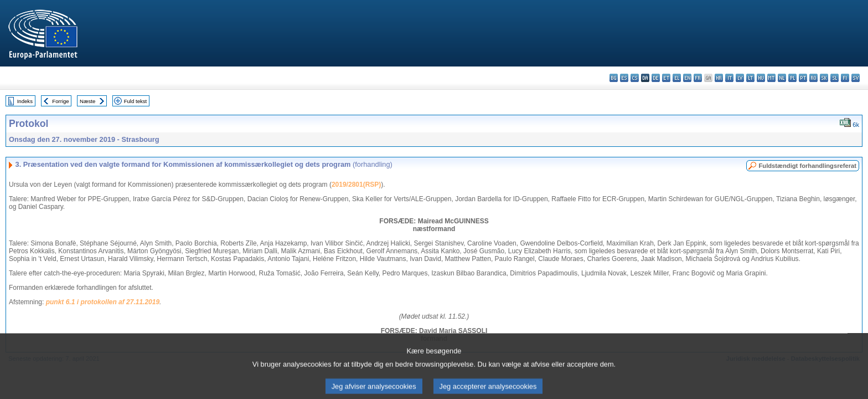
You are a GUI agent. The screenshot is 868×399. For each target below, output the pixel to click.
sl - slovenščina (835, 78)
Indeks (25, 101)
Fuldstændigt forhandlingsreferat (807, 166)
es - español (624, 78)
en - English (687, 78)
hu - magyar (761, 78)
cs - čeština (635, 78)
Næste (87, 101)
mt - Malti (771, 78)
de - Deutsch (656, 78)
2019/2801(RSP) (356, 185)
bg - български (614, 78)
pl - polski (792, 78)
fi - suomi (845, 78)
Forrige (60, 101)
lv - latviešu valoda (740, 78)
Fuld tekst (136, 101)
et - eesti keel (666, 78)
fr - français (698, 78)
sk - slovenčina (824, 78)
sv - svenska (856, 78)
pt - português (803, 78)
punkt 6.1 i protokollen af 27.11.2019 (103, 302)
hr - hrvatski (719, 78)
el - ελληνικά (677, 78)
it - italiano (729, 78)
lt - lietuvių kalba (750, 78)
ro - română (813, 78)
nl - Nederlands (782, 78)
